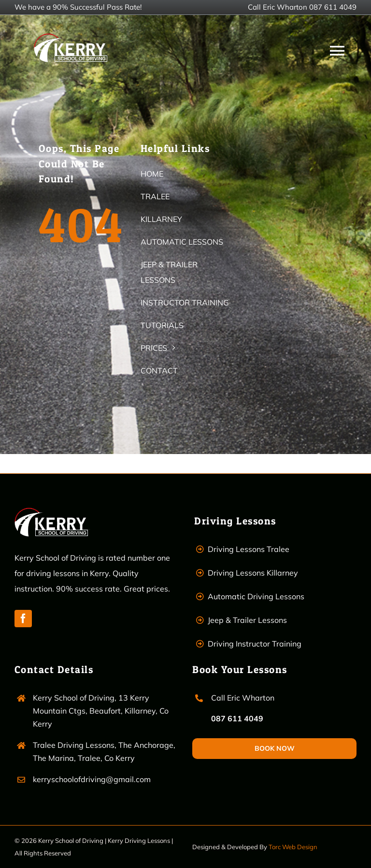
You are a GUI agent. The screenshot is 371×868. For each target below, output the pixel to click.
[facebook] (23, 619)
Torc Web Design (293, 847)
